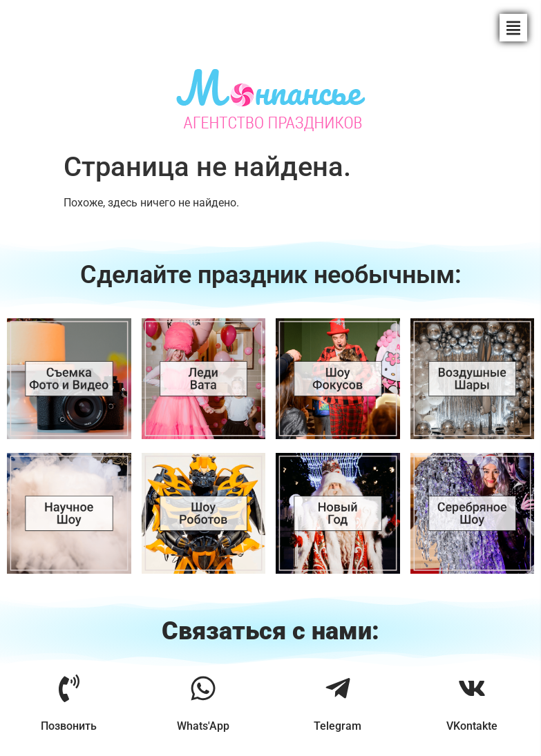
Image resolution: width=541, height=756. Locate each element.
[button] (513, 28)
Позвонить (69, 726)
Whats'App (203, 726)
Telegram (338, 726)
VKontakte (472, 726)
